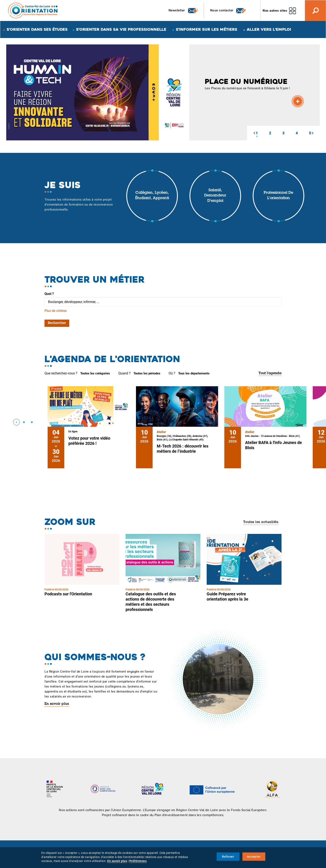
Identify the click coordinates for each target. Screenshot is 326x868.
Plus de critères (56, 311)
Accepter (254, 857)
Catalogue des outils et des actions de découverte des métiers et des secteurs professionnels (151, 602)
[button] (254, 133)
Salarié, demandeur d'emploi (215, 196)
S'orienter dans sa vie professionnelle (121, 29)
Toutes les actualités (261, 522)
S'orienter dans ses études (37, 29)
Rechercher (57, 323)
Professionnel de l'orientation (278, 196)
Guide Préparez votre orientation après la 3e (227, 596)
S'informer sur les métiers (207, 29)
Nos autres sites (275, 11)
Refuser (228, 857)
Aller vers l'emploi (269, 29)
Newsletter (184, 11)
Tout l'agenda (270, 373)
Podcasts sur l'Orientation (68, 594)
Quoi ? (49, 294)
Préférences (138, 861)
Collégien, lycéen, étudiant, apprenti (152, 196)
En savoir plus (57, 704)
